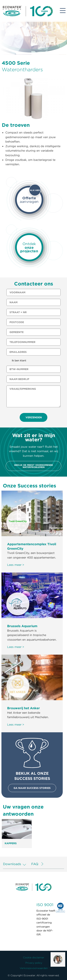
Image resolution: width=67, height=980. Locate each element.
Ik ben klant (19, 360)
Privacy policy (34, 963)
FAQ (35, 864)
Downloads (12, 864)
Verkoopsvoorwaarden (34, 968)
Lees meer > (16, 565)
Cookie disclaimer (34, 957)
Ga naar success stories (32, 788)
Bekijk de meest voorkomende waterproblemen (34, 466)
